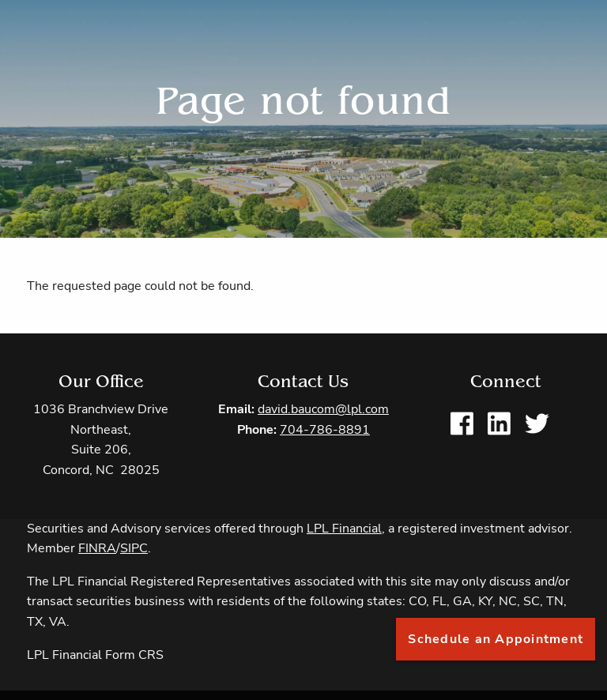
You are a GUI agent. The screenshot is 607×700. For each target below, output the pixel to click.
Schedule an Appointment (496, 639)
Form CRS (134, 655)
